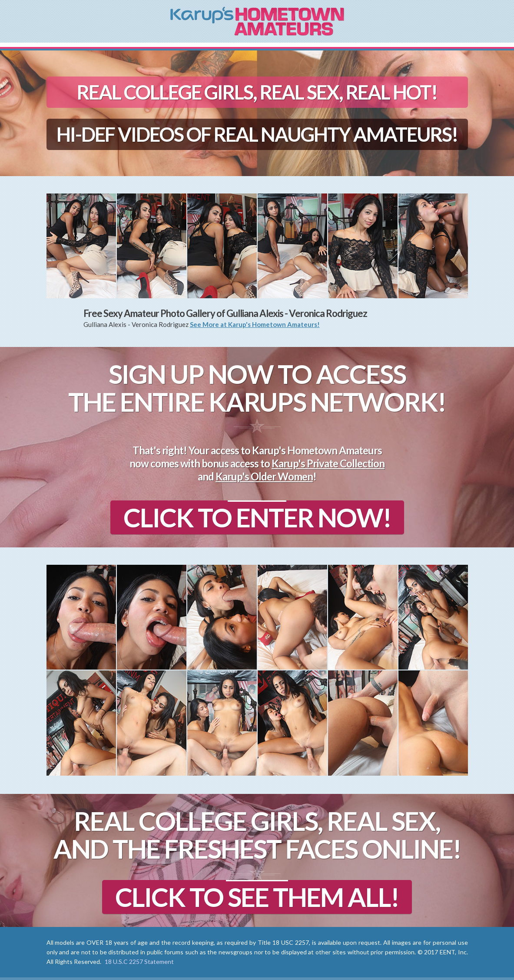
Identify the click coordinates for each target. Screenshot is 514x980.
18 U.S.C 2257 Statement (139, 962)
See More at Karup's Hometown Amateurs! (255, 324)
